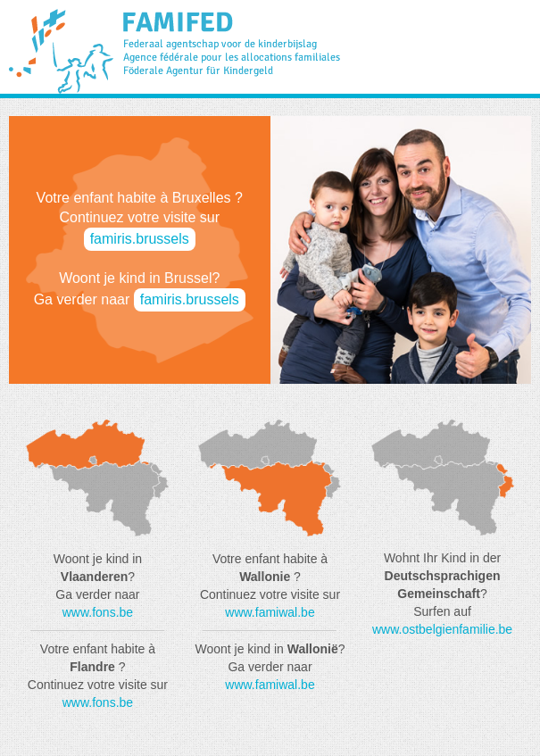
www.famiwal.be (270, 612)
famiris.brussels (140, 239)
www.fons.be (98, 612)
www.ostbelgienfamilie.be (442, 629)
